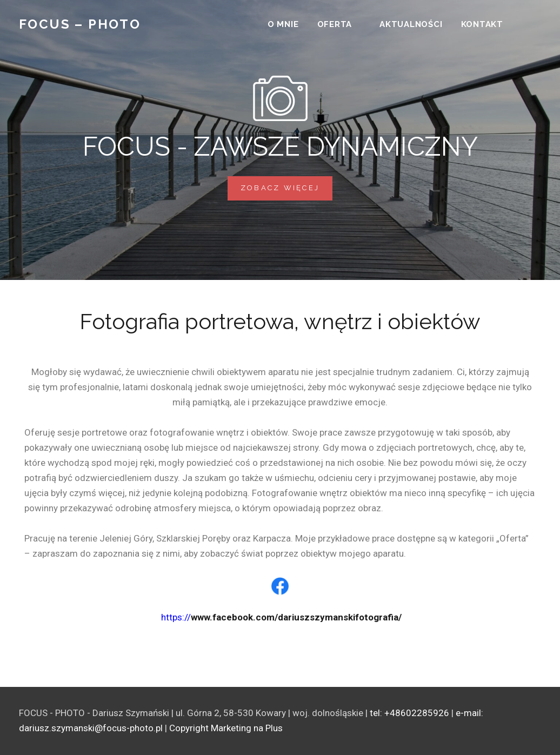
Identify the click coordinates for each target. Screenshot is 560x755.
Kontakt (482, 25)
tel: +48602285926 (409, 713)
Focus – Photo (80, 25)
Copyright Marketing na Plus (226, 728)
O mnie (283, 25)
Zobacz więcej (286, 184)
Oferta (335, 25)
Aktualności (411, 25)
